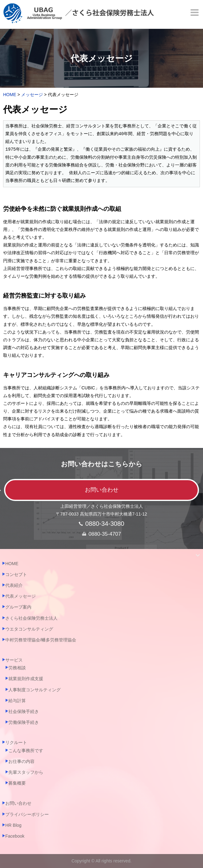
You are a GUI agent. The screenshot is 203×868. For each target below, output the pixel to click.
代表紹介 (14, 585)
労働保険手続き (24, 722)
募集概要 (17, 783)
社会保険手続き (24, 711)
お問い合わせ (102, 490)
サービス (14, 660)
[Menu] (195, 12)
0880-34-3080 (105, 524)
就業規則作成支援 (26, 679)
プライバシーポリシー (27, 814)
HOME (12, 564)
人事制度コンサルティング (35, 690)
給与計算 (17, 701)
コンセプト (16, 574)
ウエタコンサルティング (29, 629)
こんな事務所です (26, 751)
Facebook (15, 836)
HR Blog (13, 825)
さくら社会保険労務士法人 (31, 618)
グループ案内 (18, 607)
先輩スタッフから (26, 772)
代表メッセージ (21, 596)
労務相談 (17, 668)
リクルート (16, 742)
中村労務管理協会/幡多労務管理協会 (41, 640)
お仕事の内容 (21, 761)
